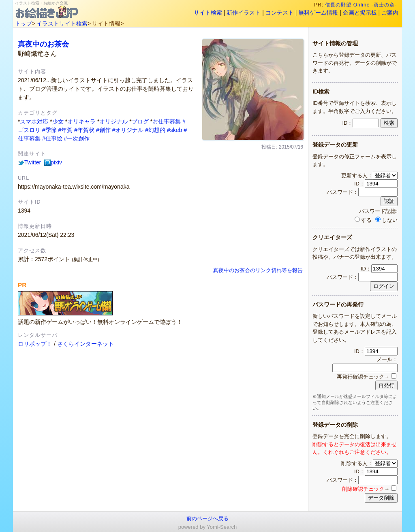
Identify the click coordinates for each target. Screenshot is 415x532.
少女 (58, 121)
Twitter (29, 162)
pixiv (53, 162)
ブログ (140, 121)
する (363, 220)
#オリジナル (128, 130)
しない (386, 220)
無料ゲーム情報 (318, 13)
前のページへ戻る (207, 518)
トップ (24, 23)
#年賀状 (84, 130)
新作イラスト (244, 13)
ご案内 (390, 13)
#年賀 (66, 130)
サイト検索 (208, 13)
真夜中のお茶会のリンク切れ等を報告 (258, 270)
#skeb (174, 130)
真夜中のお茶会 (43, 44)
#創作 (103, 130)
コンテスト (280, 13)
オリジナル (113, 121)
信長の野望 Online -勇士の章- (362, 5)
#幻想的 (155, 130)
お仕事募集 (167, 121)
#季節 (49, 130)
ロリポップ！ (35, 344)
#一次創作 (77, 138)
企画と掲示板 (360, 13)
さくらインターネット (86, 344)
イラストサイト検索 (62, 23)
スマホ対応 (34, 121)
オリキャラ (81, 121)
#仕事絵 (52, 138)
